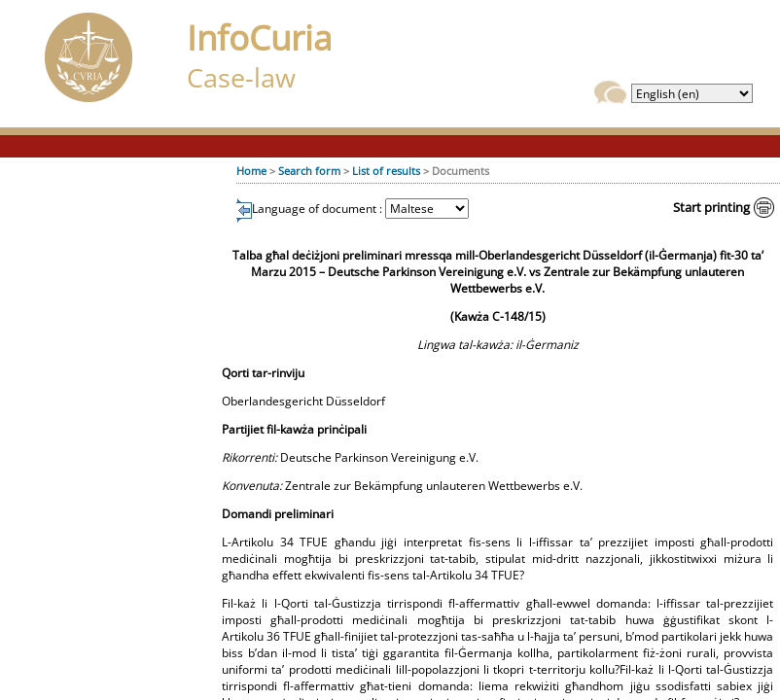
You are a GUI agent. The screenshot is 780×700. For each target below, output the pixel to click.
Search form (309, 171)
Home (251, 171)
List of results (386, 171)
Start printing (711, 207)
